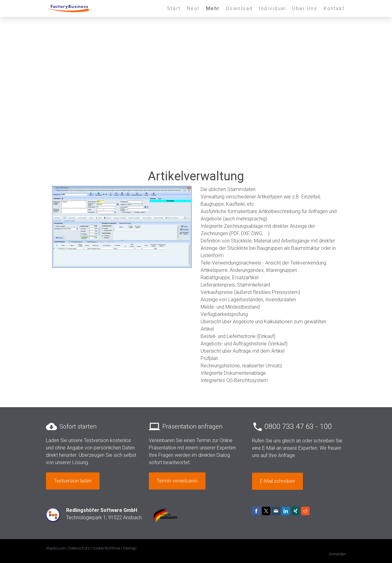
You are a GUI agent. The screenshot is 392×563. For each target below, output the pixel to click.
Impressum (56, 548)
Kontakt (334, 8)
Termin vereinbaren (177, 481)
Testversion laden (73, 481)
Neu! (193, 8)
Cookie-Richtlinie (106, 548)
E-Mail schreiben (277, 481)
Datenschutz (79, 548)
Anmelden (337, 554)
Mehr (213, 8)
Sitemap (130, 548)
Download (239, 8)
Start (174, 8)
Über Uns (305, 8)
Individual (272, 8)
